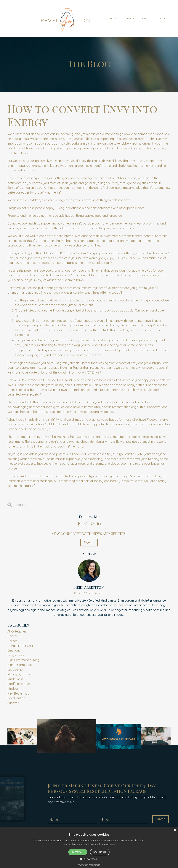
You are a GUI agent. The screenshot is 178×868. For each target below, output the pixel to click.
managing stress (19, 674)
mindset (13, 689)
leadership (15, 670)
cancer (12, 636)
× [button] (175, 830)
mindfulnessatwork (20, 684)
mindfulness (15, 679)
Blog (145, 18)
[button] (89, 859)
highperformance (20, 665)
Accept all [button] (78, 852)
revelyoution (16, 698)
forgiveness (16, 655)
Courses (112, 18)
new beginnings (18, 693)
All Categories (17, 631)
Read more (110, 844)
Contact (160, 18)
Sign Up (89, 542)
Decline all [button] (100, 852)
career (12, 641)
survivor (13, 703)
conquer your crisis (21, 646)
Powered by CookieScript (89, 865)
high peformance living (23, 660)
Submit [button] (161, 819)
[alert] (89, 848)
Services (129, 18)
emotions (14, 650)
